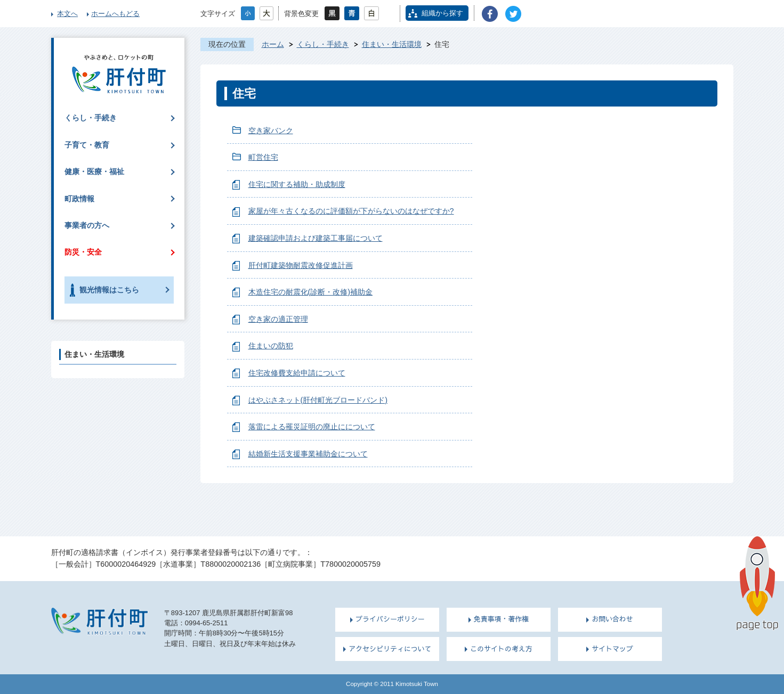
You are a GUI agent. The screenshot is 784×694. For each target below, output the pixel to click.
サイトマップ (612, 649)
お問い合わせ (612, 619)
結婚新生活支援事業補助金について (308, 454)
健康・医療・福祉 (94, 172)
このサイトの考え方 (501, 649)
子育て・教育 (87, 145)
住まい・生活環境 (392, 44)
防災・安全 (83, 252)
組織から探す (442, 13)
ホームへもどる (115, 14)
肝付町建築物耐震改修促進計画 (301, 265)
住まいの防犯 (271, 346)
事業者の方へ (87, 225)
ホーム (273, 44)
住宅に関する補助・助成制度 (297, 184)
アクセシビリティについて (390, 649)
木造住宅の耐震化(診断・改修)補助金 (311, 292)
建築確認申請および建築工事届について (316, 238)
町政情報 (79, 199)
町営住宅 (263, 157)
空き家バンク (271, 130)
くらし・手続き (323, 44)
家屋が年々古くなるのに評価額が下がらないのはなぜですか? (351, 211)
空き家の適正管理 (278, 319)
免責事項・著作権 (502, 619)
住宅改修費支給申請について (297, 373)
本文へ (67, 14)
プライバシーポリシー (390, 619)
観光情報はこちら (109, 290)
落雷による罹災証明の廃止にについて (312, 427)
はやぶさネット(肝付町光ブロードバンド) (318, 400)
